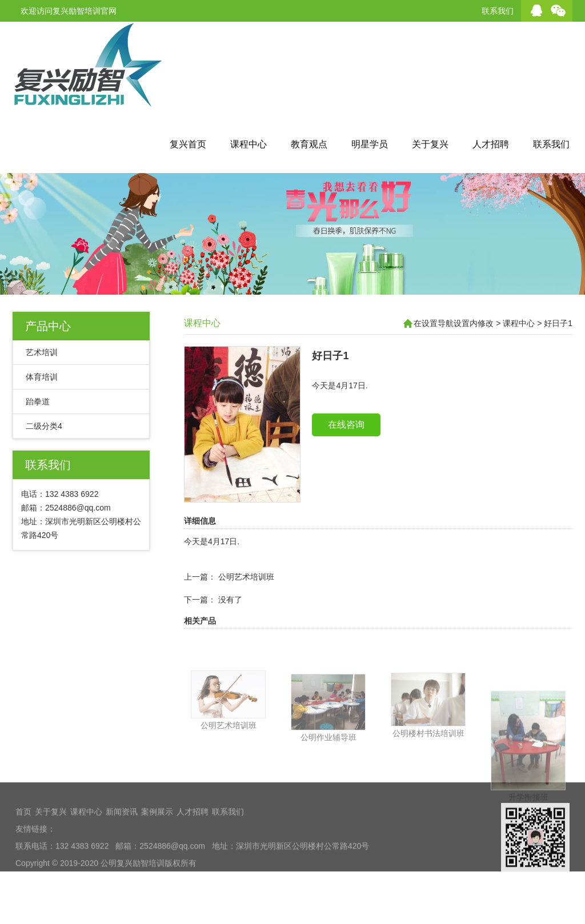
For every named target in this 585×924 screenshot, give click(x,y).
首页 (23, 855)
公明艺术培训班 (246, 600)
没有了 (230, 622)
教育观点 (309, 144)
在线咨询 (346, 447)
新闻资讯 (122, 855)
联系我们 (498, 11)
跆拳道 (38, 401)
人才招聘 (491, 144)
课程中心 (249, 144)
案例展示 (157, 855)
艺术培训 (42, 352)
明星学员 (370, 144)
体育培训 (42, 377)
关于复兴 (430, 144)
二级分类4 (44, 426)
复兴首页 (188, 144)
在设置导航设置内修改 (454, 323)
